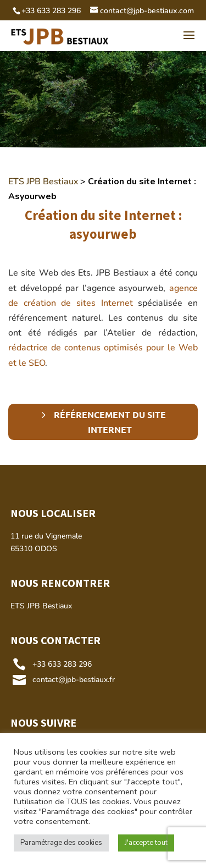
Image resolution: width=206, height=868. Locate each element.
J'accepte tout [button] (146, 843)
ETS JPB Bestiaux (43, 182)
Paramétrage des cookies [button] (61, 843)
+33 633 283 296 (62, 664)
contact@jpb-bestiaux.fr (74, 680)
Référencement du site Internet (110, 422)
